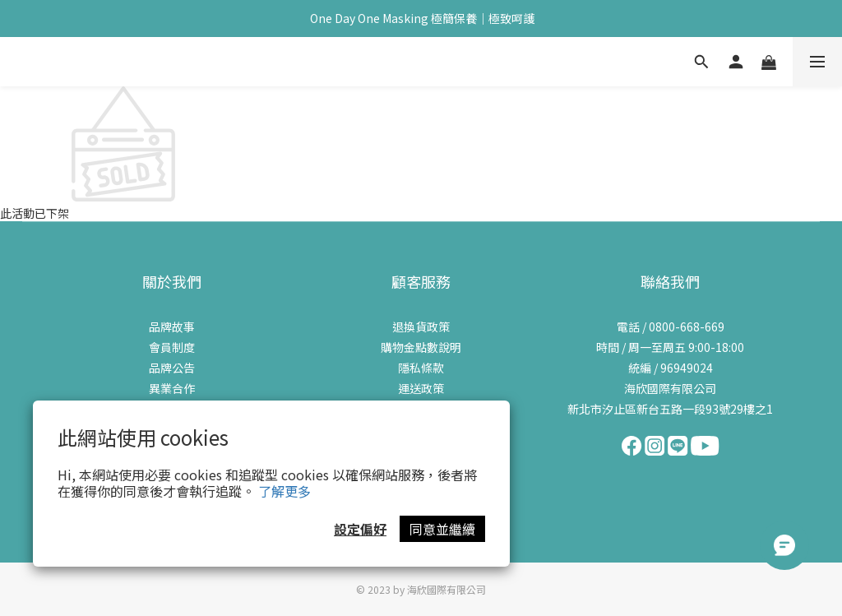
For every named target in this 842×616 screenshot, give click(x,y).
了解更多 (285, 491)
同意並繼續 (442, 529)
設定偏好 (360, 529)
